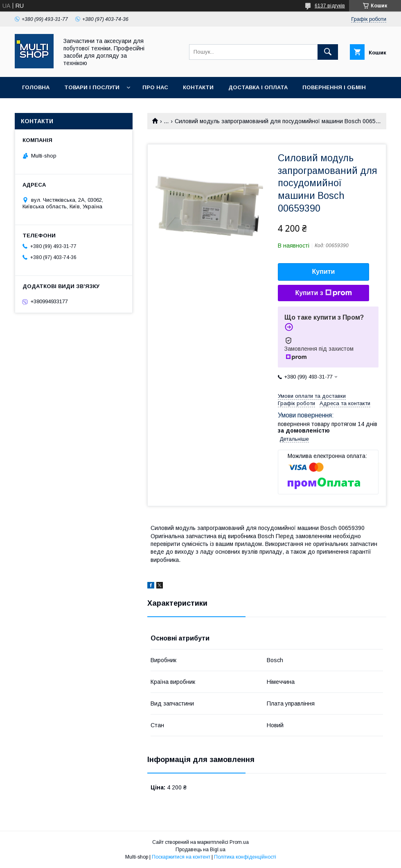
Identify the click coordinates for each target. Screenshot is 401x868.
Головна (36, 87)
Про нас (155, 87)
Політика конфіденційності (245, 857)
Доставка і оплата (258, 87)
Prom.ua (239, 842)
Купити (324, 272)
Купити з (323, 293)
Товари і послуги (92, 87)
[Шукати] (328, 52)
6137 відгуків (330, 6)
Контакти (198, 87)
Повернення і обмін (334, 87)
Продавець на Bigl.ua (200, 850)
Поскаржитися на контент (181, 857)
